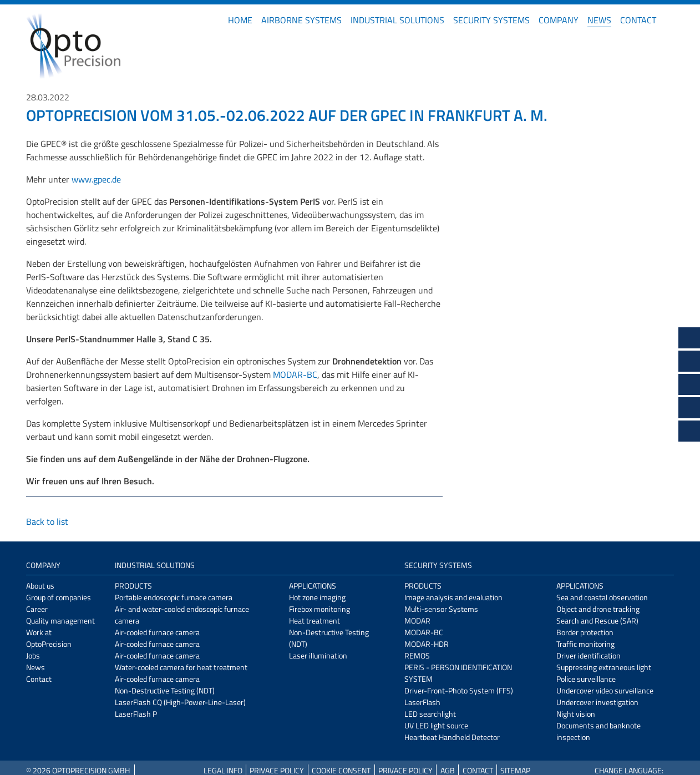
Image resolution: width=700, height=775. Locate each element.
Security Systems (491, 20)
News (599, 20)
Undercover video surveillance (605, 690)
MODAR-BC (295, 374)
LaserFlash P (136, 714)
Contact (638, 20)
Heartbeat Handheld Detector (452, 737)
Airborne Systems (301, 20)
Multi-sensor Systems (441, 609)
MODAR (417, 620)
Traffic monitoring (585, 644)
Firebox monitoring (319, 609)
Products (133, 586)
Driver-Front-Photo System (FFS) (459, 690)
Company (559, 20)
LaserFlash (422, 702)
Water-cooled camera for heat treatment (181, 667)
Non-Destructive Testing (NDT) (165, 690)
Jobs (33, 655)
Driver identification (589, 655)
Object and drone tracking (598, 609)
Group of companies (59, 597)
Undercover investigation (597, 702)
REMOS (417, 655)
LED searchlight (430, 714)
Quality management (60, 620)
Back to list (47, 521)
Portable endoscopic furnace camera (174, 597)
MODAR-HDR (427, 644)
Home (240, 20)
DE (669, 20)
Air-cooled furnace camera (157, 632)
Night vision (576, 714)
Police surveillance (586, 679)
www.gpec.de (96, 179)
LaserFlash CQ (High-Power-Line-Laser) (180, 702)
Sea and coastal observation (602, 597)
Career (37, 609)
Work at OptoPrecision (49, 638)
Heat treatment (315, 620)
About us (40, 586)
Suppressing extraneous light (604, 667)
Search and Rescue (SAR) (597, 620)
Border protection (585, 632)
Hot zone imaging (317, 597)
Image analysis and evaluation (453, 597)
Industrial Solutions (397, 20)
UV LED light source (436, 725)
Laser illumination (318, 655)
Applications (313, 586)
